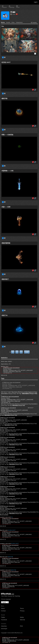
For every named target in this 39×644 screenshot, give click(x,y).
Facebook (4, 620)
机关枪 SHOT (12, 530)
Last (27, 352)
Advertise (4, 626)
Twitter (3, 617)
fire (12, 517)
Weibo (22, 617)
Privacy (22, 611)
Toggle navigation (2, 2)
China (15, 14)
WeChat (23, 620)
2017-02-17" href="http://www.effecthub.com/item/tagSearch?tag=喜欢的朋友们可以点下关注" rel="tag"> (19, 393)
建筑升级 (11, 557)
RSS (21, 626)
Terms (22, 608)
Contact (3, 611)
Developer (4, 629)
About (3, 608)
